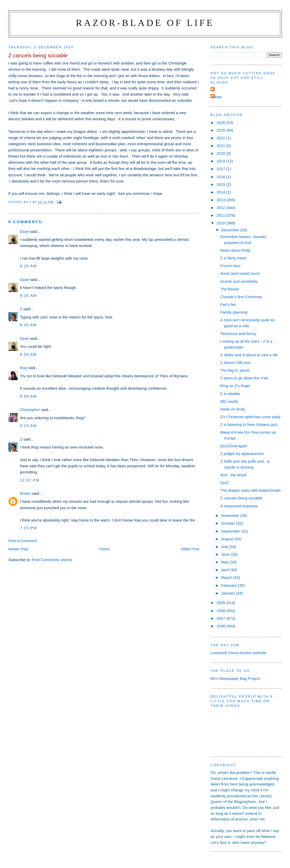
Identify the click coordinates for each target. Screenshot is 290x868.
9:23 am (28, 426)
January (229, 593)
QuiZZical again (234, 446)
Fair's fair (228, 304)
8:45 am (28, 325)
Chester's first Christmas (241, 297)
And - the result (233, 475)
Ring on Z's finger (235, 386)
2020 (221, 153)
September (231, 531)
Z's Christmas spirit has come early (250, 417)
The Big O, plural (235, 370)
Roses (25, 493)
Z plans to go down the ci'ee (244, 378)
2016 (221, 177)
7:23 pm (28, 528)
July (225, 547)
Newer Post (18, 549)
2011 (221, 215)
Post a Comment (23, 541)
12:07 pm (30, 480)
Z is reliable (230, 394)
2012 (221, 208)
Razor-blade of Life (145, 23)
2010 (221, 223)
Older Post (190, 549)
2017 (221, 169)
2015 (221, 184)
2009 (221, 603)
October (229, 523)
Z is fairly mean (233, 258)
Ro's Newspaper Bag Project (235, 678)
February (229, 585)
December (231, 230)
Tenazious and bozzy (238, 334)
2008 (221, 611)
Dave (24, 231)
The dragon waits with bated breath (251, 490)
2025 (221, 130)
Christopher (30, 410)
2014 (221, 192)
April (225, 570)
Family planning (234, 312)
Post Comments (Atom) (52, 560)
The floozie (230, 289)
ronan (217, 97)
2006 (221, 626)
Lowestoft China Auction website (238, 653)
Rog (23, 368)
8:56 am (28, 354)
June (226, 554)
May (225, 562)
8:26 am (28, 295)
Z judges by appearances (242, 454)
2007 (221, 618)
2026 (221, 122)
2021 (221, 146)
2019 (221, 161)
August (228, 539)
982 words (229, 401)
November (231, 515)
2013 (221, 200)
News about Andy (235, 250)
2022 (221, 138)
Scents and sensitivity (239, 281)
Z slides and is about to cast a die (249, 355)
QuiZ (225, 483)
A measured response (239, 506)
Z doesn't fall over (236, 363)
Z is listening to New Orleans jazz (249, 424)
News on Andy (233, 409)
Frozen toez (231, 266)
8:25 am (28, 266)
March (227, 577)
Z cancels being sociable (242, 498)
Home (105, 549)
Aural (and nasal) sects (240, 273)
